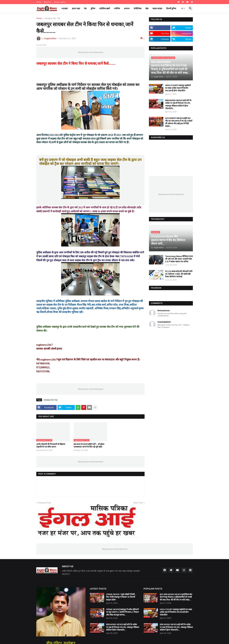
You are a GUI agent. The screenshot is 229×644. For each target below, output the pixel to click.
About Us (47, 2)
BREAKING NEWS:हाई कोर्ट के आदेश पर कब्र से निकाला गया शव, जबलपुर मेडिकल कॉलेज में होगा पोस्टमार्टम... (178, 104)
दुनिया (93, 8)
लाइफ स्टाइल (157, 8)
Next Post (138, 503)
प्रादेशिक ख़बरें (105, 8)
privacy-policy (60, 2)
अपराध (127, 8)
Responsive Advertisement (90, 52)
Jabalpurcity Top (52, 18)
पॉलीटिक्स (137, 8)
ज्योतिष (117, 8)
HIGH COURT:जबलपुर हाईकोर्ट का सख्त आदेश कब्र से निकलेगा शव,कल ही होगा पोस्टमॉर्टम (178, 88)
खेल (147, 8)
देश (85, 8)
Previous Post (44, 503)
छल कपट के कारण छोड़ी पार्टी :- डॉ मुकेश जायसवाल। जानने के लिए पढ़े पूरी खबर (89, 445)
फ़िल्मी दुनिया (171, 8)
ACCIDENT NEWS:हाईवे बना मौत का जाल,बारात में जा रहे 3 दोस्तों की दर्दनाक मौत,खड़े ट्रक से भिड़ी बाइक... (179, 122)
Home (39, 2)
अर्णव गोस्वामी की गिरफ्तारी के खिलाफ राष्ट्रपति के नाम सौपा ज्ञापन (51, 445)
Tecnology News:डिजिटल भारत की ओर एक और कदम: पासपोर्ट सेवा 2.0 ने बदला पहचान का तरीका (179, 259)
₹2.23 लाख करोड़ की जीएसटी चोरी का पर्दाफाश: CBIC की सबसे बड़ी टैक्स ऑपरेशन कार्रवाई (179, 274)
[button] (183, 8)
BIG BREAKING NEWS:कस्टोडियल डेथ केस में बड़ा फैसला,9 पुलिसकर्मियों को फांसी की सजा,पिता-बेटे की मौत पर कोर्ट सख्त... (176, 597)
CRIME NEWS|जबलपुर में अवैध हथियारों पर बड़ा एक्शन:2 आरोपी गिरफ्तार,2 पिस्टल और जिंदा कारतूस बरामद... (122, 612)
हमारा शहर (76, 8)
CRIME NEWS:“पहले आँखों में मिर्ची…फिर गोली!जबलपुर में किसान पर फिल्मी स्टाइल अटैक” (121, 597)
